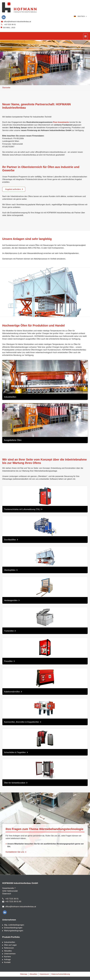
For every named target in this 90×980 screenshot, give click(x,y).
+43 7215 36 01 (10, 24)
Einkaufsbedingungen (13, 928)
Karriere (7, 957)
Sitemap (24, 974)
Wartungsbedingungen (14, 931)
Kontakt (7, 962)
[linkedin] (4, 17)
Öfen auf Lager (10, 945)
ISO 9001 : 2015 (8, 27)
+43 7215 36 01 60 (13, 902)
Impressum (44, 974)
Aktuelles (8, 951)
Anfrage (7, 959)
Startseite (6, 88)
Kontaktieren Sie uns (15, 852)
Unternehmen (10, 954)
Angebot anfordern (13, 189)
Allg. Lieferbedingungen (14, 925)
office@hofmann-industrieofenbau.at (17, 22)
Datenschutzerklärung (61, 974)
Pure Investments (61, 122)
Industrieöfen (10, 942)
